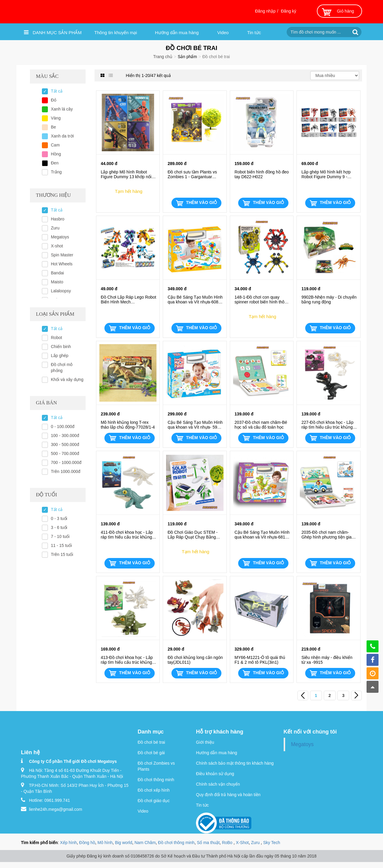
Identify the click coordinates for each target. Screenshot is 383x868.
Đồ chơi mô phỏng (62, 368)
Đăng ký (289, 11)
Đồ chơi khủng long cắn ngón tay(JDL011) (195, 660)
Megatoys (60, 237)
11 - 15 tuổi (61, 545)
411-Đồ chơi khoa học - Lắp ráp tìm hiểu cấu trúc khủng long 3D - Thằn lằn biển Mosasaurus (127, 535)
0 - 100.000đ (63, 427)
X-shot (57, 246)
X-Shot (242, 843)
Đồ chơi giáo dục (154, 801)
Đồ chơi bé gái (151, 753)
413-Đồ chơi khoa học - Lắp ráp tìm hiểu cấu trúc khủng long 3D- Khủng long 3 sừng (127, 660)
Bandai (57, 273)
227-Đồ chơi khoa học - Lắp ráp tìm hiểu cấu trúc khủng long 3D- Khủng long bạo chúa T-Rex (327, 425)
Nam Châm (145, 843)
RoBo (228, 843)
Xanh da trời (62, 136)
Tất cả (57, 91)
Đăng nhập (265, 11)
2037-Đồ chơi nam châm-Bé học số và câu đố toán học (261, 425)
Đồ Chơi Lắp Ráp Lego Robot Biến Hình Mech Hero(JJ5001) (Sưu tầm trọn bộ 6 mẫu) (129, 300)
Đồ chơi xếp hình (154, 790)
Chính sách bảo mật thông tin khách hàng (235, 763)
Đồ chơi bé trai (151, 742)
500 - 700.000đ (65, 453)
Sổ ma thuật (208, 843)
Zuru (55, 228)
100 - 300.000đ (65, 435)
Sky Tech (272, 843)
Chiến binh (61, 347)
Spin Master (62, 255)
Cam (55, 145)
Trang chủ (163, 57)
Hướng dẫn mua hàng (177, 32)
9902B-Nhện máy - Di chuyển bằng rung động (329, 300)
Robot (56, 338)
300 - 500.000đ (65, 444)
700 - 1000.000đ (66, 462)
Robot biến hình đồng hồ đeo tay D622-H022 (262, 174)
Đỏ (54, 100)
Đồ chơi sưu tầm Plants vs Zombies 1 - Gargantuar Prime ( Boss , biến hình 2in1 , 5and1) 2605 (194, 174)
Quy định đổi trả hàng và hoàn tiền (228, 795)
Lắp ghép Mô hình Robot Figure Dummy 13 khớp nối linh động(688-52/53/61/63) (126, 174)
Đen (55, 163)
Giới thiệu (205, 742)
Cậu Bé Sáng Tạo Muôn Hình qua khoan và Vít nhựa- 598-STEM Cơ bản (195, 425)
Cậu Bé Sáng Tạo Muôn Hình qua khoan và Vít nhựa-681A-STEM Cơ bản (262, 535)
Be (53, 127)
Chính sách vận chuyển (218, 784)
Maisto (57, 282)
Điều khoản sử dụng (215, 774)
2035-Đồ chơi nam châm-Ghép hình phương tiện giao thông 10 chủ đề (327, 535)
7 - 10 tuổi (60, 536)
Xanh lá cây (62, 109)
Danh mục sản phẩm (53, 32)
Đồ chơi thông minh (156, 780)
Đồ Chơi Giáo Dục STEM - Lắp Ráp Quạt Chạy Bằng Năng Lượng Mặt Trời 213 (193, 535)
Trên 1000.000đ (66, 471)
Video (223, 32)
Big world (124, 843)
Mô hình (105, 843)
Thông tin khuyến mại (116, 32)
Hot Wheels (62, 264)
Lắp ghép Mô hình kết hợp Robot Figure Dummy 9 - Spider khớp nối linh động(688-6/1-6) (326, 174)
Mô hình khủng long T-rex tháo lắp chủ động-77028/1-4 (128, 425)
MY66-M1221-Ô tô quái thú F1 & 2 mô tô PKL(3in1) (260, 660)
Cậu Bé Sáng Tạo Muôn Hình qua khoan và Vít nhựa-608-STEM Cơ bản (195, 300)
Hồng (56, 154)
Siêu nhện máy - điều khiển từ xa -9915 (327, 660)
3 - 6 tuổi (59, 527)
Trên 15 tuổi (62, 554)
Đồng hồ (87, 843)
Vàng (56, 118)
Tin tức (254, 32)
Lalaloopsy (61, 291)
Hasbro (58, 219)
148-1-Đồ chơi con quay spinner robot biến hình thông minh (262, 300)
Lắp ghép (60, 356)
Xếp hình (69, 843)
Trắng (56, 172)
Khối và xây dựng (67, 379)
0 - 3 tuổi (59, 518)
